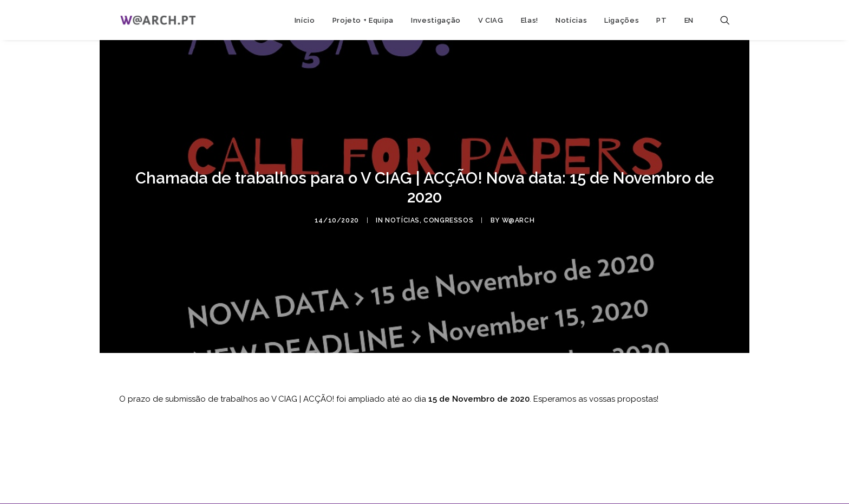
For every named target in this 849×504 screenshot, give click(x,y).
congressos (448, 218)
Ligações (622, 20)
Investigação (436, 20)
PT (661, 20)
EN (689, 20)
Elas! (530, 20)
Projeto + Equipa (363, 20)
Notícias (571, 20)
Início (305, 20)
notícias (402, 218)
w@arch (518, 218)
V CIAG (491, 20)
